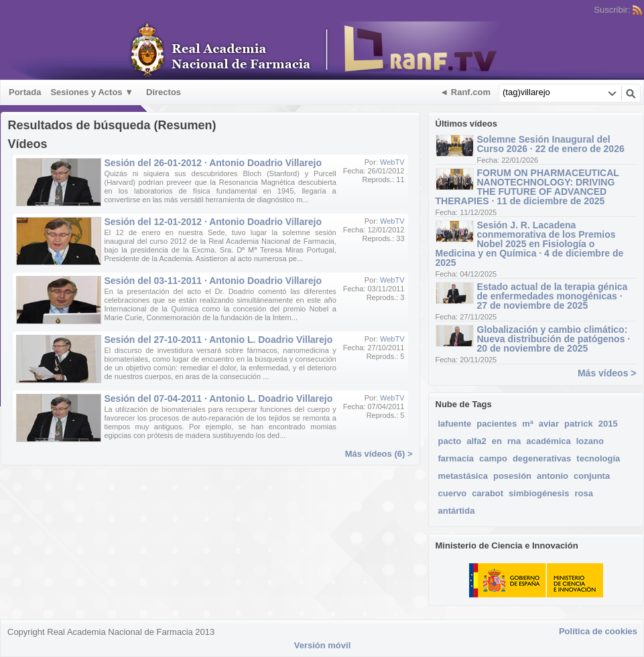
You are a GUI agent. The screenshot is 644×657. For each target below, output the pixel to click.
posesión (512, 476)
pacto (450, 441)
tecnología (598, 458)
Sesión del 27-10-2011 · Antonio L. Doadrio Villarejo (219, 340)
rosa (583, 493)
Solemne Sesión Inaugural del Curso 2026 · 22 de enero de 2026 (551, 144)
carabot (488, 493)
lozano (590, 441)
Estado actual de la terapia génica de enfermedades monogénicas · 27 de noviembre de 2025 (553, 296)
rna (514, 441)
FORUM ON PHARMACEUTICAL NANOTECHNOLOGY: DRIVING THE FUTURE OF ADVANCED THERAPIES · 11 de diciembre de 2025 (527, 187)
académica (549, 441)
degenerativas (542, 458)
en (497, 441)
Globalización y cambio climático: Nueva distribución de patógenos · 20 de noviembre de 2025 (554, 339)
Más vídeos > (607, 373)
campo (493, 458)
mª (527, 424)
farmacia (456, 458)
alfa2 (476, 441)
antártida (457, 511)
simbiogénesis (539, 493)
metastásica (463, 476)
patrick (579, 424)
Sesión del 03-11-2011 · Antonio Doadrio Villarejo (213, 281)
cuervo (453, 493)
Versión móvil (323, 645)
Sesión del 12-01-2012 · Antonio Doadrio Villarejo (213, 222)
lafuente (455, 424)
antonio (553, 476)
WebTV (392, 162)
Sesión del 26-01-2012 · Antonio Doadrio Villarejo (213, 163)
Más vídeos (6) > (379, 454)
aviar (549, 424)
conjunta (592, 476)
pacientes (497, 424)
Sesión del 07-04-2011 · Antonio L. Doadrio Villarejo (219, 398)
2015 (608, 424)
